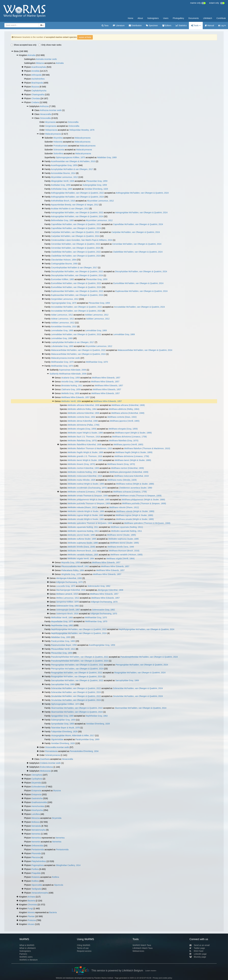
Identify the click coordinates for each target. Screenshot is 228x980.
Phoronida (36, 853)
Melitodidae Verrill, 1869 (62, 618)
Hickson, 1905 (83, 555)
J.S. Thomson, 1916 (84, 437)
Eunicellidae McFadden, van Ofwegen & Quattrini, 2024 (138, 283)
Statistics (181, 25)
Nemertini (36, 842)
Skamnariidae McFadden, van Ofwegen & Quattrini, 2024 (141, 708)
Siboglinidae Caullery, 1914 (68, 865)
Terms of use (83, 948)
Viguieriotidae (57, 739)
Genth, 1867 (68, 610)
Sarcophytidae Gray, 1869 (127, 680)
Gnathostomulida (39, 802)
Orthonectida (37, 846)
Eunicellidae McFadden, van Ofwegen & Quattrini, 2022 (76, 283)
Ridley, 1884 (82, 409)
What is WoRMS (27, 945)
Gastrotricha (37, 798)
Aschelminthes (38, 79)
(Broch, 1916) (124, 551)
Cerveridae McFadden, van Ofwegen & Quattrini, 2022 (76, 244)
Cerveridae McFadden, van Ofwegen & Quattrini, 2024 (137, 244)
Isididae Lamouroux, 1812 (97, 315)
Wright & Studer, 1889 (85, 433)
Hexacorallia (46, 114)
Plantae (31, 916)
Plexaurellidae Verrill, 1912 (63, 649)
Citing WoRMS (84, 945)
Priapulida (36, 873)
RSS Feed (196, 951)
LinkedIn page (198, 954)
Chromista (32, 905)
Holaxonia (58, 142)
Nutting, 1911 (72, 386)
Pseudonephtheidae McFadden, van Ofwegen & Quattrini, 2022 (80, 657)
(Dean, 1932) (122, 417)
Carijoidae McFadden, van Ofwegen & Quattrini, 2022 (75, 232)
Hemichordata (38, 806)
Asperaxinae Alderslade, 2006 (73, 370)
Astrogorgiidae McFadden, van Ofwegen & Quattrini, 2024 (141, 212)
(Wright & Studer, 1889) (133, 433)
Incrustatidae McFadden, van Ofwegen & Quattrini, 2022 (76, 307)
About (140, 18)
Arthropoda (36, 75)
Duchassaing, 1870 (69, 582)
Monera (31, 912)
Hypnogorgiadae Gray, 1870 (64, 303)
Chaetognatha (38, 95)
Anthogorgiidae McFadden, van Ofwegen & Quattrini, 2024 (142, 193)
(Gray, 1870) (82, 441)
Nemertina (36, 838)
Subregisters (153, 18)
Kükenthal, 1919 (85, 476)
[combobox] (22, 25)
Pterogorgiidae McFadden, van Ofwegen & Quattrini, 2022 (77, 665)
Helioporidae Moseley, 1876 (82, 130)
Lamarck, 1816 (67, 594)
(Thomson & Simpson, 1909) (141, 496)
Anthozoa (44, 106)
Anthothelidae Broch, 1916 (63, 201)
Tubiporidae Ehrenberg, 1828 (64, 732)
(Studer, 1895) (121, 535)
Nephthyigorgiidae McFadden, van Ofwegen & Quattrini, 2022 (79, 629)
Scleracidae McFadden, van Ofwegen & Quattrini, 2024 (138, 688)
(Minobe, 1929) (122, 480)
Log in (222, 25)
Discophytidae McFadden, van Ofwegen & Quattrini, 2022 (77, 271)
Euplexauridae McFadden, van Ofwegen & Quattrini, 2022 (77, 291)
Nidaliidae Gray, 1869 (107, 157)
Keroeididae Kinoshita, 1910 (64, 327)
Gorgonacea (51, 126)
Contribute (221, 18)
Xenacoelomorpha (40, 893)
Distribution (135, 25)
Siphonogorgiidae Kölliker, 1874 (65, 704)
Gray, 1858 (71, 562)
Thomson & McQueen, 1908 (90, 523)
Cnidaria (35, 102)
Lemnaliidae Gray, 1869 (96, 330)
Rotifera (55, 877)
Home (131, 18)
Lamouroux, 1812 (68, 598)
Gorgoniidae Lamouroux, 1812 (65, 299)
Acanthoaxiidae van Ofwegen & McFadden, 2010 (73, 161)
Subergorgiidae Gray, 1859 (95, 185)
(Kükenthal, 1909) (128, 468)
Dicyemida (36, 783)
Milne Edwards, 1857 (106, 378)
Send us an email (199, 945)
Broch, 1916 (82, 551)
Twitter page (197, 948)
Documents (194, 18)
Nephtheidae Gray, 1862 (62, 625)
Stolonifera (58, 154)
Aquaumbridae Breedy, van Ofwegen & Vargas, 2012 (75, 205)
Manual (209, 25)
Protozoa (32, 920)
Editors (167, 25)
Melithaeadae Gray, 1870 (62, 362)
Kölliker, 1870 (67, 602)
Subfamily (54, 374)
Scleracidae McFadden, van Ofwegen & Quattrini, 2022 (76, 688)
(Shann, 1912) (82, 507)
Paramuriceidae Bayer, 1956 (64, 645)
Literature (119, 25)
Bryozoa (35, 87)
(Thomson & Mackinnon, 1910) (147, 448)
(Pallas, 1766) (84, 425)
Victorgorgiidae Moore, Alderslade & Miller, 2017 (73, 735)
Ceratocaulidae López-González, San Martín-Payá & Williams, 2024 (82, 240)
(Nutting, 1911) (127, 527)
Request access (84, 951)
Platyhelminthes (39, 861)
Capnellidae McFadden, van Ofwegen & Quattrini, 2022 (76, 224)
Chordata (36, 98)
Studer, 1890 (136, 488)
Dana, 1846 (121, 547)
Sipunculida (37, 885)
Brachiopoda (37, 83)
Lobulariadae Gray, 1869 (62, 346)
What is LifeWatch (27, 948)
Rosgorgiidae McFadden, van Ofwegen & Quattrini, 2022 (77, 673)
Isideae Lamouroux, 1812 (63, 319)
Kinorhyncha (37, 810)
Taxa (105, 25)
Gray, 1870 (71, 574)
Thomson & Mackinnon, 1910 (90, 448)
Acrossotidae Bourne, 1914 (63, 173)
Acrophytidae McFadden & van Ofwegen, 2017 (72, 169)
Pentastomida (38, 850)
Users (166, 18)
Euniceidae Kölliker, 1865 (62, 279)
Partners (23, 954)
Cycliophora (37, 779)
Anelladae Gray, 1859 (61, 185)
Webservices (138, 951)
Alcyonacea (50, 122)
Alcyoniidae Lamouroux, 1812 (64, 177)
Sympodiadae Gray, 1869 (63, 724)
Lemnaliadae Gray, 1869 (62, 330)
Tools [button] (196, 25)
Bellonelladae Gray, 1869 (62, 220)
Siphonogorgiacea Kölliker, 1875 (70, 157)
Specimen (152, 25)
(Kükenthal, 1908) (128, 405)
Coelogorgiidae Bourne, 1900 (64, 264)
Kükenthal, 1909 (83, 468)
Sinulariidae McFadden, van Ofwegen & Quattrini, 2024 (138, 696)
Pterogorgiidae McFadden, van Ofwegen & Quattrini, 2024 (142, 665)
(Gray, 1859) (82, 429)
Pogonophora (38, 865)
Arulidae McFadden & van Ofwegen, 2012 (70, 209)
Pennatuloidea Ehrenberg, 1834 (84, 751)
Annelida (35, 71)
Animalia (31, 55)
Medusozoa (45, 771)
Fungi (30, 908)
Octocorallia (45, 118)
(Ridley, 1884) (124, 409)
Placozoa (36, 857)
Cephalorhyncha (39, 91)
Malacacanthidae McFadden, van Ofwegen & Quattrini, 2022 (78, 350)
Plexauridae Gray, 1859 (97, 181)
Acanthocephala (39, 67)
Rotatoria (36, 877)
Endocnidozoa (46, 767)
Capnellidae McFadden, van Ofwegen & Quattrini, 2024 (138, 224)
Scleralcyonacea (53, 755)
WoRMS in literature (28, 960)
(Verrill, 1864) (121, 559)
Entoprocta (36, 794)
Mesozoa (36, 818)
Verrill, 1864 (71, 401)
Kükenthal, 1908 (84, 405)
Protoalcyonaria (60, 146)
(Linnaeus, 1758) (129, 437)
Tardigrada (36, 889)
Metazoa (40, 63)
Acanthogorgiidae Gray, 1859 (64, 165)
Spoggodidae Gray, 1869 (62, 716)
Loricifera (36, 814)
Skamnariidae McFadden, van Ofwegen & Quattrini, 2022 (77, 708)
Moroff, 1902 (75, 566)
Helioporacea (51, 130)
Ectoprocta (36, 791)
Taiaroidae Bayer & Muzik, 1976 (65, 728)
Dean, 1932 (82, 417)
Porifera (35, 869)
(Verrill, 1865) (125, 421)
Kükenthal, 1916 (71, 590)
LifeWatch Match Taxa (143, 948)
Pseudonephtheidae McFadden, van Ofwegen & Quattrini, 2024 (149, 657)
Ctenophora (37, 775)
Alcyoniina (58, 138)
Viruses (31, 924)
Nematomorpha (39, 830)
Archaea (31, 897)
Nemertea (36, 834)
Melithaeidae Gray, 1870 (97, 362)
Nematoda (36, 826)
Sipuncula (59, 885)
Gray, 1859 (70, 378)
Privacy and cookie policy (162, 978)
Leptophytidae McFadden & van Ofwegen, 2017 (73, 342)
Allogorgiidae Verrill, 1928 (62, 181)
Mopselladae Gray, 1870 (62, 621)
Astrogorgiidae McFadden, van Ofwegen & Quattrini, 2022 (77, 212)
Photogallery (178, 18)
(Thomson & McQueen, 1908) (147, 523)
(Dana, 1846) (82, 547)
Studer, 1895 (81, 535)
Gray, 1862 (99, 586)
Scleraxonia (59, 150)
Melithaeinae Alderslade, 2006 (73, 374)
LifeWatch (208, 18)
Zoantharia (45, 759)
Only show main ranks (50, 45)
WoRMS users (26, 957)
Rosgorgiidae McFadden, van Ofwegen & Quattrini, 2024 (140, 673)
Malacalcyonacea (53, 134)
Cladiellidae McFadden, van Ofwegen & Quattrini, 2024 (138, 252)
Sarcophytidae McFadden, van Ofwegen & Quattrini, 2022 (77, 680)
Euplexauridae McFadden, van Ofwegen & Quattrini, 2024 (141, 291)
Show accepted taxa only (24, 45)
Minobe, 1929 (82, 480)
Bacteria (31, 901)
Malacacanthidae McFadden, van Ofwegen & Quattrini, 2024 (145, 350)
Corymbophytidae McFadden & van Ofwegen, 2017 (74, 268)
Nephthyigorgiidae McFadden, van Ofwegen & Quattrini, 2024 (147, 629)
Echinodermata (38, 787)
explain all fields (85, 37)
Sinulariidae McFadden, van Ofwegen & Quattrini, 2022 (76, 696)
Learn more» (151, 971)
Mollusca (36, 822)
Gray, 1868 (70, 382)
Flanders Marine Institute (104, 978)
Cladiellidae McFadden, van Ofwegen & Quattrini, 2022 (76, 252)
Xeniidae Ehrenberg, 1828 (96, 189)
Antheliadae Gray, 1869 (62, 189)
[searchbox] (21, 25)
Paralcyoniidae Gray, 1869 (63, 641)
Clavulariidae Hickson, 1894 (64, 260)
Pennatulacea (51, 751)
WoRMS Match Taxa (142, 945)
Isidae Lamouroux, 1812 (62, 315)
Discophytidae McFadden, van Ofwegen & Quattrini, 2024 (141, 271)
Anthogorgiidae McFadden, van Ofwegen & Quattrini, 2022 (77, 193)
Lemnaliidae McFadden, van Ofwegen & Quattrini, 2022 (76, 334)
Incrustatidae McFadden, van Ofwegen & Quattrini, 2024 (139, 307)
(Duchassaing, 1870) (87, 488)
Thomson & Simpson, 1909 (88, 496)
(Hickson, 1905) (126, 555)
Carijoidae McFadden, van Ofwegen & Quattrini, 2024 (136, 232)
